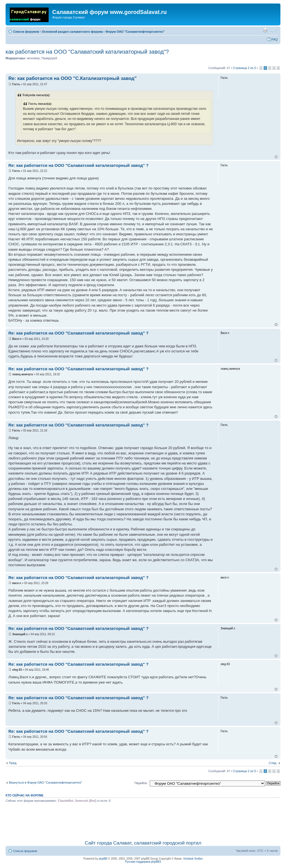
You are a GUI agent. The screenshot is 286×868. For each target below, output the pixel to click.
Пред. (13, 763)
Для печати (265, 30)
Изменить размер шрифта (274, 30)
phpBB (103, 859)
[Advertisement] (143, 820)
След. (273, 763)
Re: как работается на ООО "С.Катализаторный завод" (72, 78)
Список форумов (26, 32)
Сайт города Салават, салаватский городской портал (143, 843)
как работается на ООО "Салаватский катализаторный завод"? (87, 52)
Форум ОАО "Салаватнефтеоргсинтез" (135, 32)
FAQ (275, 39)
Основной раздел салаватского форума (72, 32)
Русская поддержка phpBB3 (143, 862)
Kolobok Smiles (193, 859)
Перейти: (141, 783)
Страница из (244, 68)
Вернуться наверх (276, 157)
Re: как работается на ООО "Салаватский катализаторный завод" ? (78, 165)
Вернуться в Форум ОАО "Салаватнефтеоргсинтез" (46, 782)
